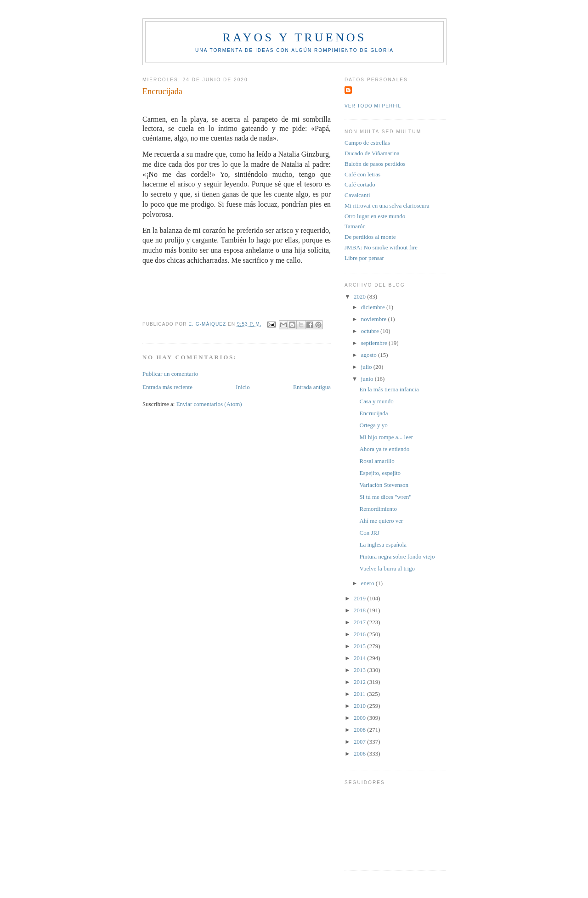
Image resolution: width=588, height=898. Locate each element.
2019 (360, 598)
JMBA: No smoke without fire (381, 247)
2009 (360, 718)
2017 (360, 622)
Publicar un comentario (170, 374)
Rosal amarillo (377, 461)
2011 (360, 694)
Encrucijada (373, 413)
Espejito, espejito (380, 473)
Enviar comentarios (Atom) (209, 404)
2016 (360, 634)
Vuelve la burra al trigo (387, 568)
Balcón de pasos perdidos (375, 164)
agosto (370, 355)
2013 (360, 670)
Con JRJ (369, 533)
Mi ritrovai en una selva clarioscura (387, 206)
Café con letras (362, 174)
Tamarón (355, 226)
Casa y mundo (376, 401)
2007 (360, 742)
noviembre (375, 319)
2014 (360, 658)
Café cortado (360, 184)
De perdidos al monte (370, 237)
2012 (360, 682)
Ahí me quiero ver (381, 521)
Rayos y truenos (294, 37)
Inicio (243, 387)
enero (368, 583)
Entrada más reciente (167, 387)
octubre (371, 331)
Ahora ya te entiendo (384, 449)
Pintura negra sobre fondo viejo (397, 556)
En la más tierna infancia (389, 389)
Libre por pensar (364, 258)
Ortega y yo (373, 425)
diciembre (374, 307)
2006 (360, 754)
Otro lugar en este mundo (375, 216)
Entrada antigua (312, 387)
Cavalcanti (357, 195)
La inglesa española (383, 545)
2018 (360, 610)
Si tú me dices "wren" (385, 497)
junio (368, 379)
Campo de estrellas (367, 143)
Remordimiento (378, 509)
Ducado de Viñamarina (372, 153)
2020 (360, 297)
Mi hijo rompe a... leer (386, 437)
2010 (360, 706)
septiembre (375, 343)
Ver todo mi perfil (373, 106)
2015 (360, 646)
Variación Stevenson (384, 485)
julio (367, 367)
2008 (360, 730)
